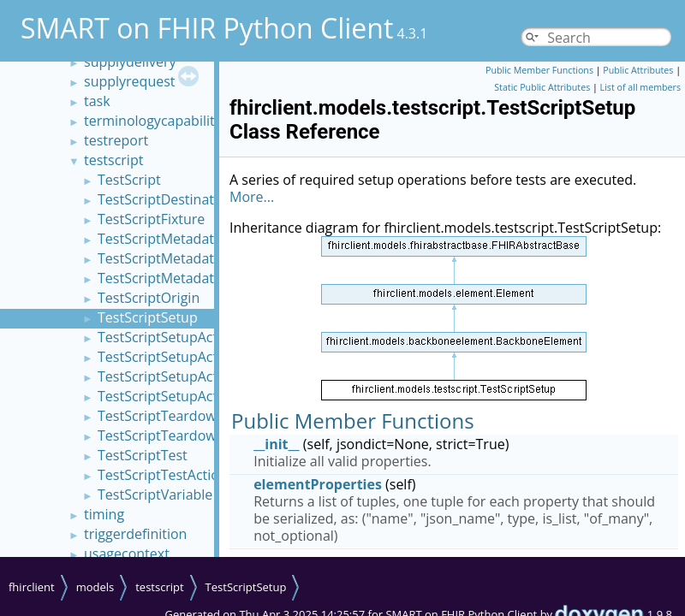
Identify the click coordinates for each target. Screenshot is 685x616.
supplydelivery (130, 62)
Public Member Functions (539, 70)
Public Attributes (638, 70)
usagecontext (127, 554)
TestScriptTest (143, 455)
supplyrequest (130, 81)
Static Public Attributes (542, 87)
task (97, 101)
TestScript (129, 180)
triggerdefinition (135, 534)
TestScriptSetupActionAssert (188, 357)
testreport (116, 140)
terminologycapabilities (158, 121)
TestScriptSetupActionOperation (200, 376)
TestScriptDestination (166, 199)
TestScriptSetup (148, 317)
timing (104, 514)
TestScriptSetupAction (168, 337)
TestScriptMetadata (160, 239)
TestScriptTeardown (161, 416)
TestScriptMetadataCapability (191, 258)
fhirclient (32, 587)
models (95, 587)
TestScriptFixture (151, 219)
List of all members (640, 87)
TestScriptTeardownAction (181, 435)
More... (252, 197)
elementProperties (318, 484)
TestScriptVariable (155, 495)
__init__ (277, 444)
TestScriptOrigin (149, 298)
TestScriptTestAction (163, 475)
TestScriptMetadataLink (173, 278)
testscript (113, 160)
